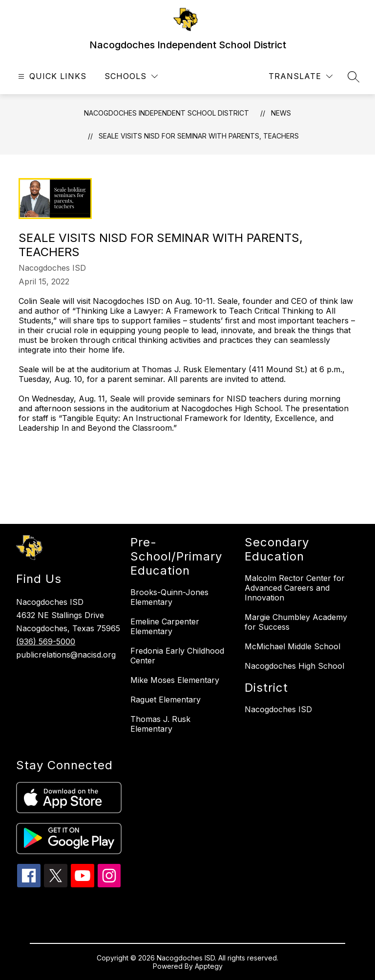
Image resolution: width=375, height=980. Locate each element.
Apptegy (209, 966)
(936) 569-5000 (46, 641)
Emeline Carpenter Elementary (165, 626)
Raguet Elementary (166, 700)
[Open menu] (51, 76)
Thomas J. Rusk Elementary (160, 724)
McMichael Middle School (292, 646)
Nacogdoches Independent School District (167, 113)
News (281, 113)
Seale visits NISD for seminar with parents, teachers (199, 136)
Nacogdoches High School (294, 666)
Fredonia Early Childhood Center (177, 656)
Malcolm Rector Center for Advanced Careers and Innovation (295, 588)
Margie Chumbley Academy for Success (296, 622)
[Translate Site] (301, 76)
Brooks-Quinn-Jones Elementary (169, 597)
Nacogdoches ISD (278, 709)
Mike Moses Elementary (175, 680)
